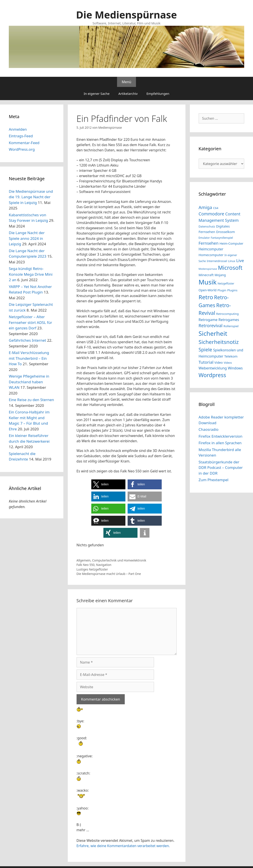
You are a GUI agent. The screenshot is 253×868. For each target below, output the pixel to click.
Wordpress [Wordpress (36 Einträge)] (212, 375)
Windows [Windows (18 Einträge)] (235, 368)
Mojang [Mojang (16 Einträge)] (220, 275)
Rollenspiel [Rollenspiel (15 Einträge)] (231, 326)
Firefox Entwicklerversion (221, 436)
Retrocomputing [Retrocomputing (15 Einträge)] (228, 314)
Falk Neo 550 (86, 565)
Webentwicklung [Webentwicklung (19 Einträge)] (213, 368)
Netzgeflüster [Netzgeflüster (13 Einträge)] (226, 283)
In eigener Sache (97, 94)
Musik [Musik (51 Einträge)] (208, 282)
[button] (108, 484)
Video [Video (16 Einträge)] (219, 362)
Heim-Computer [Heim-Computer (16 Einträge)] (231, 243)
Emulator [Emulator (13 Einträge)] (204, 238)
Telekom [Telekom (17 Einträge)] (231, 356)
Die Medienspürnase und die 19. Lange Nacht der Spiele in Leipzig (31, 197)
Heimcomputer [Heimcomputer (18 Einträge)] (211, 249)
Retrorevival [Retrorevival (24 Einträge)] (211, 326)
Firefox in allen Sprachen (220, 443)
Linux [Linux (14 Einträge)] (232, 261)
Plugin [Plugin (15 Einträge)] (222, 290)
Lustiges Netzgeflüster (92, 569)
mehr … (83, 830)
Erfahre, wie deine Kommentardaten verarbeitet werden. (123, 846)
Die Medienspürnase (126, 15)
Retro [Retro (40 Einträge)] (206, 297)
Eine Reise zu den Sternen (31, 400)
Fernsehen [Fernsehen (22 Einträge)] (209, 243)
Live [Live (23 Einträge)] (240, 261)
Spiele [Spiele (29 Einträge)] (205, 350)
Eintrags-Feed (21, 136)
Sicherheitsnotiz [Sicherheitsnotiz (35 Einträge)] (219, 342)
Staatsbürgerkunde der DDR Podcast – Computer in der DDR (221, 468)
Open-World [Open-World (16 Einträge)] (208, 290)
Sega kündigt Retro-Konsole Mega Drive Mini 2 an (31, 274)
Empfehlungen (158, 94)
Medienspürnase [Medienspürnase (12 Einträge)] (208, 269)
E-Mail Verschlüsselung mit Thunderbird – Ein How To (29, 358)
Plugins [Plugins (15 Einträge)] (232, 290)
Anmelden (18, 129)
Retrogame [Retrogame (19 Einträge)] (208, 320)
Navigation (104, 565)
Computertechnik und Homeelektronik (119, 560)
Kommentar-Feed (24, 143)
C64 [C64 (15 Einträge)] (216, 208)
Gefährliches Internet (27, 340)
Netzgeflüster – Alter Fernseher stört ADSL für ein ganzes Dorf (30, 322)
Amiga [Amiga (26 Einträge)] (205, 207)
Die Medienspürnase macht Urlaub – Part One (109, 574)
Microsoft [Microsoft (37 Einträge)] (230, 268)
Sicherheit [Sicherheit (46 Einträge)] (213, 333)
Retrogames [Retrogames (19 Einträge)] (229, 320)
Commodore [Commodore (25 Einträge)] (212, 214)
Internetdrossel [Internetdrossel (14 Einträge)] (217, 261)
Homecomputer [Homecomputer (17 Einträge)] (211, 255)
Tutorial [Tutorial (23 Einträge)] (206, 362)
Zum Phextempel (214, 480)
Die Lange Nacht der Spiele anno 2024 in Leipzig (27, 238)
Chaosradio (209, 429)
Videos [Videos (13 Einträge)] (228, 363)
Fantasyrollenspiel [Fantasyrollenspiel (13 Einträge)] (222, 238)
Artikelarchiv (128, 94)
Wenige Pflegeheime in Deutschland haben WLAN (29, 382)
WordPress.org (22, 149)
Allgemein (84, 560)
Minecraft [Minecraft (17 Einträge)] (206, 275)
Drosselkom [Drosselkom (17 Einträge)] (226, 232)
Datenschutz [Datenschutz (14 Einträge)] (207, 226)
